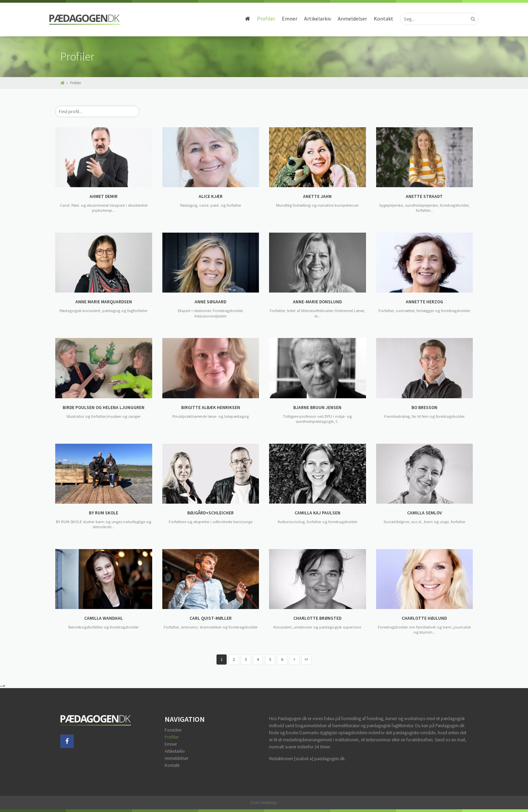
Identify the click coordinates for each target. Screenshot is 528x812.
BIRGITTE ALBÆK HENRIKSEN (210, 408)
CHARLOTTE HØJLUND (424, 618)
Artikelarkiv (306, 19)
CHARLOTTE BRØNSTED (318, 618)
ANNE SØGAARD (210, 302)
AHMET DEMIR (104, 197)
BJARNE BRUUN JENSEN (317, 408)
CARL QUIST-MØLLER (211, 618)
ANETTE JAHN (317, 197)
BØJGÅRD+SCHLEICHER (210, 513)
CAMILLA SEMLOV (424, 513)
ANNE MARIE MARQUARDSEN (104, 302)
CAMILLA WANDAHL (104, 618)
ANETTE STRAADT (424, 197)
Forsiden (173, 730)
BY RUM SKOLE (104, 513)
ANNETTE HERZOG (424, 302)
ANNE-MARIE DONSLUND (318, 302)
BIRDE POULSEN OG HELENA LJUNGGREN (104, 408)
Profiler (255, 19)
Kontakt (372, 19)
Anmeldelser (341, 19)
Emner (278, 19)
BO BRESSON (424, 408)
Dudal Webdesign (264, 802)
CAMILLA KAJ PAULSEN (318, 513)
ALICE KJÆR (210, 197)
